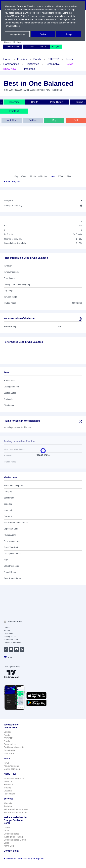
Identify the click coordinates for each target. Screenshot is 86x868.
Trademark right (11, 640)
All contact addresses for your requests (24, 859)
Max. (69, 176)
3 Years (61, 176)
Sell (76, 120)
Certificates (32, 64)
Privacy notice (10, 637)
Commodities (11, 64)
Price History (57, 102)
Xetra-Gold (9, 846)
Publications (10, 794)
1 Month (32, 176)
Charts (35, 102)
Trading (7, 788)
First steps (29, 69)
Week (23, 176)
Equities (22, 59)
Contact (8, 42)
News (70, 64)
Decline (43, 34)
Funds (69, 59)
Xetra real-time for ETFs (15, 812)
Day (16, 176)
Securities (8, 784)
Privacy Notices (12, 26)
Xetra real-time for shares (16, 809)
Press (6, 831)
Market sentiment (12, 769)
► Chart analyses (12, 181)
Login (55, 47)
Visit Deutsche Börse (14, 778)
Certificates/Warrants (14, 747)
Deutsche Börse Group (15, 840)
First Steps (9, 753)
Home (7, 59)
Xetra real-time (13, 47)
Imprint (7, 631)
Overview (14, 102)
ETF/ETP (53, 59)
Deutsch (17, 42)
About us (8, 781)
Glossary (8, 791)
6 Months (43, 176)
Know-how (10, 69)
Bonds (37, 59)
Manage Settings (17, 34)
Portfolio (44, 47)
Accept (69, 34)
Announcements (12, 766)
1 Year (52, 176)
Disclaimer (8, 634)
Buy (54, 120)
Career (7, 828)
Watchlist (30, 47)
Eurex (7, 843)
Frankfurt (14, 111)
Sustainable (53, 64)
